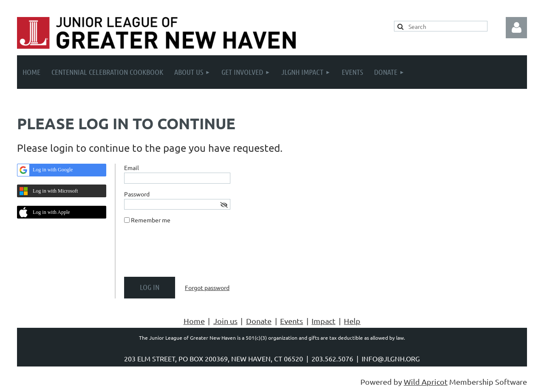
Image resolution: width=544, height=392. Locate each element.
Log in (516, 28)
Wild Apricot (426, 382)
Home (194, 321)
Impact (323, 321)
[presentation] (189, 254)
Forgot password (207, 287)
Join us (225, 321)
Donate (259, 321)
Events (292, 321)
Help (352, 321)
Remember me (151, 220)
